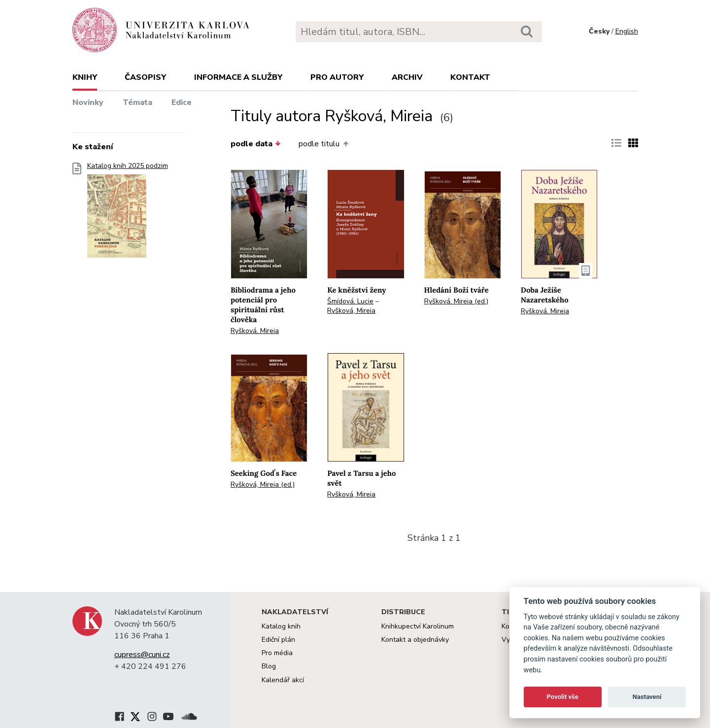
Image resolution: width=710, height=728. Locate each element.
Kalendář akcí (283, 680)
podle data (256, 144)
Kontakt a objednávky (415, 640)
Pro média (277, 653)
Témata (137, 102)
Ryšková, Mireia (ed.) (456, 301)
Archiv (407, 77)
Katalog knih (281, 626)
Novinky (88, 102)
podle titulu (323, 144)
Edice (182, 102)
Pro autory (337, 77)
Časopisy (145, 77)
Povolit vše (563, 697)
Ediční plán (278, 640)
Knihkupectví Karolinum (418, 626)
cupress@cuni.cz (142, 655)
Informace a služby (238, 77)
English (627, 31)
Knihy (85, 77)
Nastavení (647, 697)
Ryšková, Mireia (255, 331)
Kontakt (470, 77)
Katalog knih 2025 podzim (128, 213)
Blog (269, 666)
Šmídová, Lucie (350, 301)
